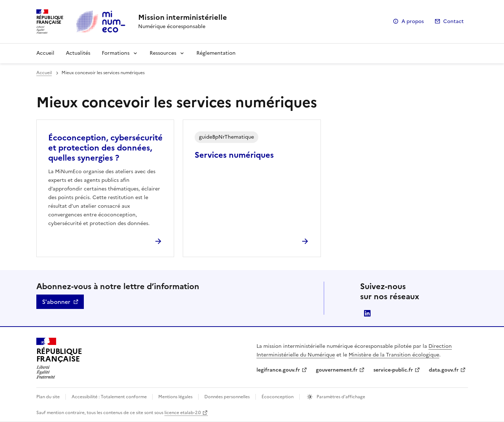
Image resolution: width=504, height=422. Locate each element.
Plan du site (48, 397)
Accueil (45, 53)
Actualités (78, 53)
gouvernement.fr (337, 370)
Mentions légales (175, 397)
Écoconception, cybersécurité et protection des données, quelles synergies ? (105, 148)
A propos (413, 21)
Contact (453, 21)
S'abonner (56, 302)
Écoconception (278, 397)
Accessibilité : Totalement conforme (110, 397)
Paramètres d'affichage (340, 397)
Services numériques (234, 155)
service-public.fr (393, 370)
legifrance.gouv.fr (278, 370)
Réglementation (216, 53)
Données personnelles (227, 397)
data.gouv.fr (444, 370)
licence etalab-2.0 (183, 413)
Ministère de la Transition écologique (394, 355)
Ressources (163, 53)
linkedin (367, 313)
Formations (116, 53)
